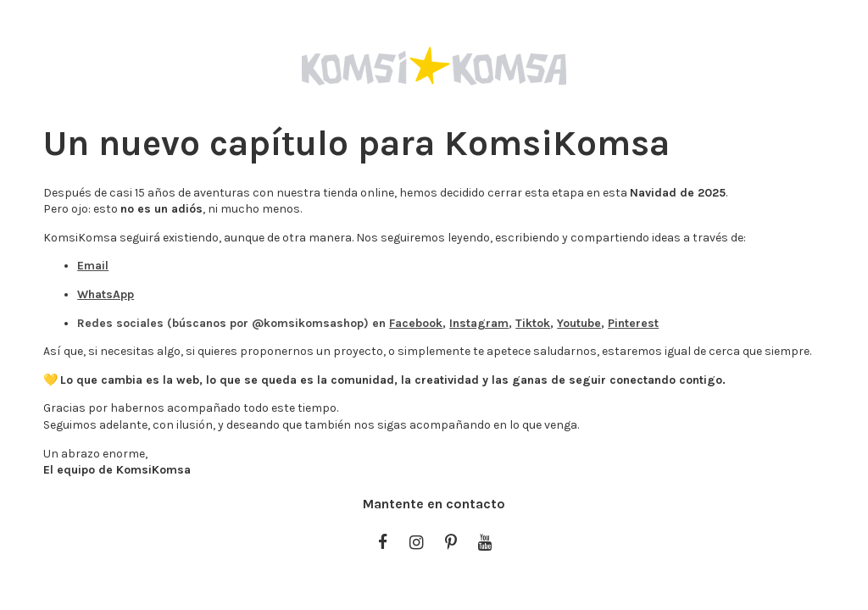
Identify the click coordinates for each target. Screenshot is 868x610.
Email (93, 266)
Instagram (479, 323)
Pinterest (633, 323)
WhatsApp (106, 294)
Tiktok (533, 323)
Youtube (579, 323)
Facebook (416, 323)
